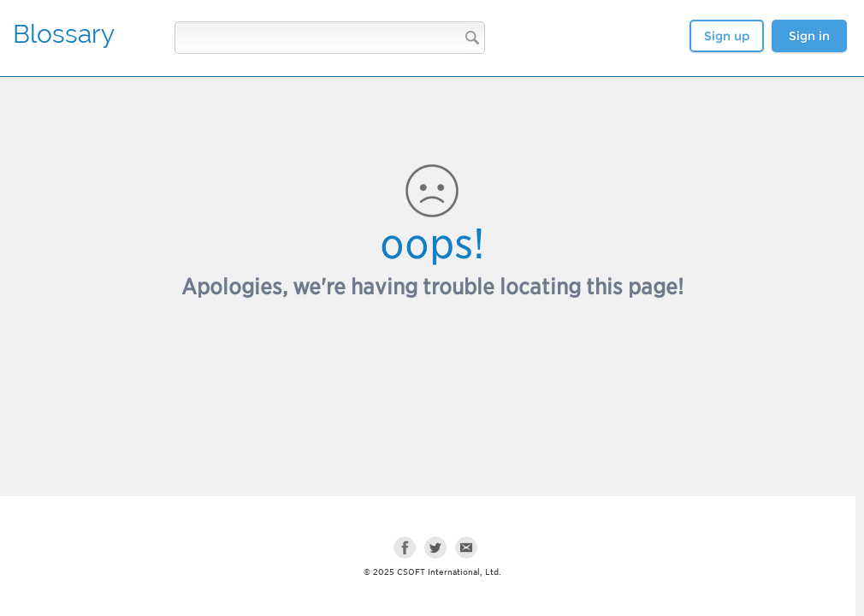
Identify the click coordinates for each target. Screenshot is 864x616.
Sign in (809, 36)
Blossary (64, 34)
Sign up (727, 36)
